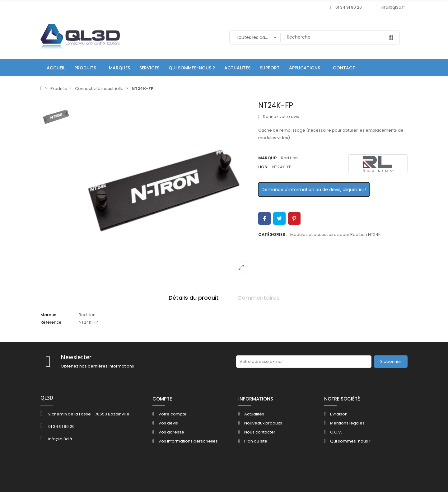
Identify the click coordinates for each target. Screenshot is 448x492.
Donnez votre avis (279, 117)
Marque (48, 315)
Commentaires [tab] (259, 298)
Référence (51, 322)
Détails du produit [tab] (194, 298)
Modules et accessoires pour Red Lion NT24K (336, 234)
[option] (163, 190)
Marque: (268, 158)
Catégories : (273, 234)
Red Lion (289, 158)
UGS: (263, 167)
